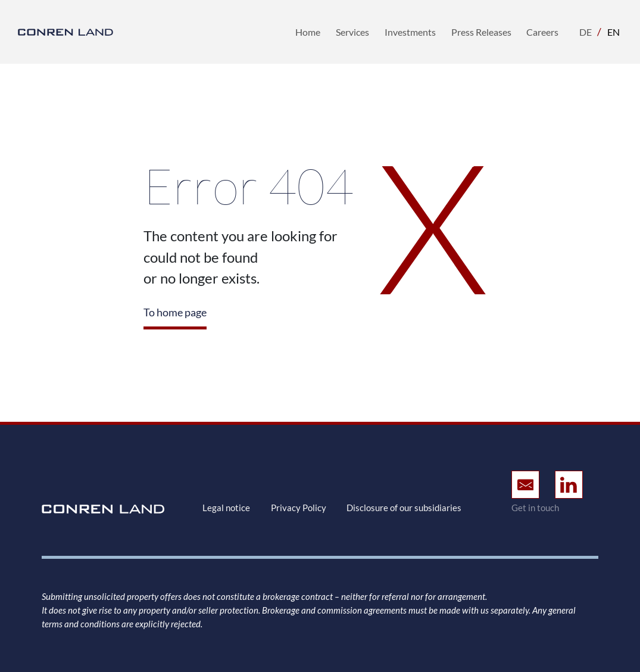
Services (352, 32)
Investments (410, 32)
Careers (542, 32)
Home (308, 32)
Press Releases (481, 32)
